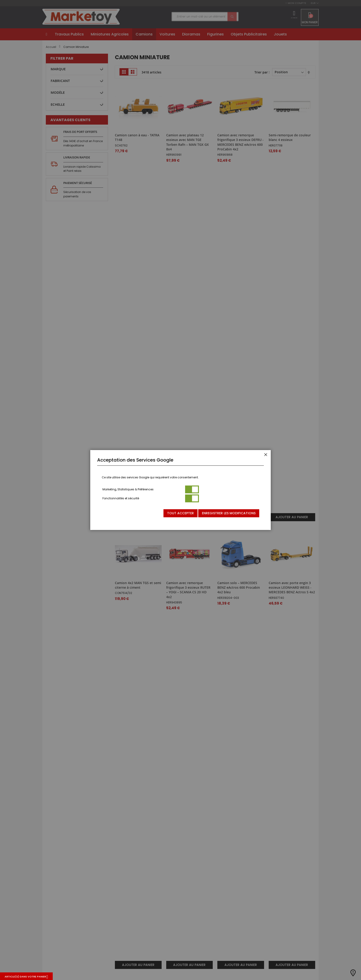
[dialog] (180, 490)
